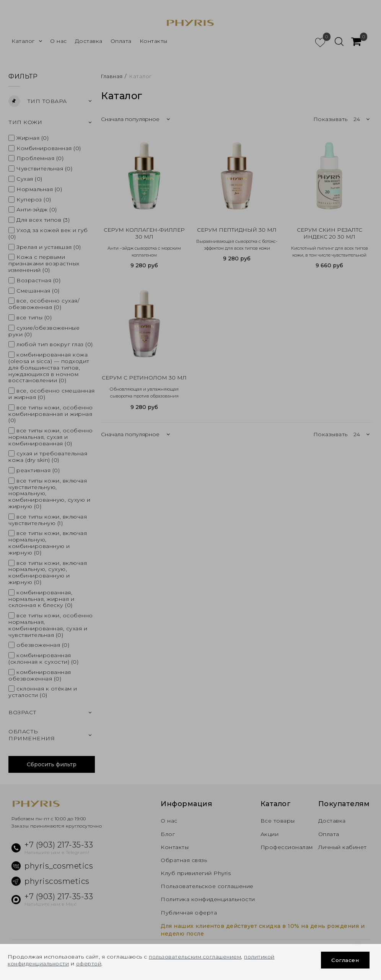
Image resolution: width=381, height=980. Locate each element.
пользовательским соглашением (197, 957)
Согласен (345, 960)
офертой (92, 964)
